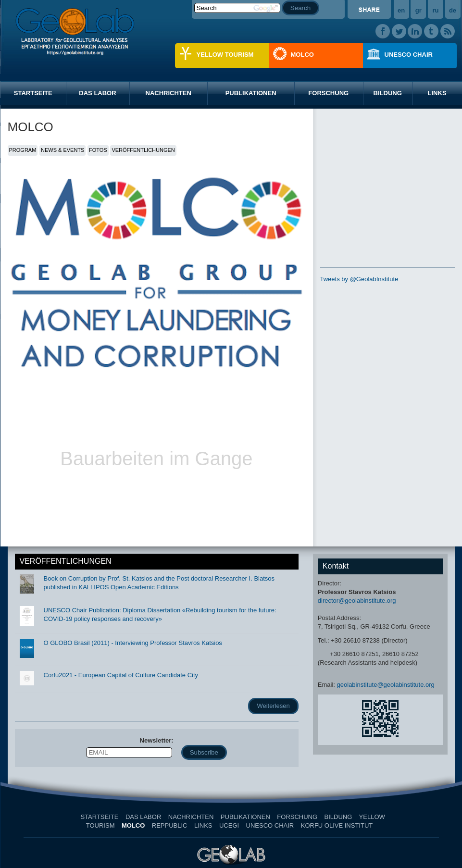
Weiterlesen (273, 706)
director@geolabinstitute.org (357, 601)
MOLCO (302, 55)
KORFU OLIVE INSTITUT (337, 825)
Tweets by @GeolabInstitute (359, 279)
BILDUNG (388, 93)
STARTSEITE (33, 93)
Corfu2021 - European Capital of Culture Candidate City (121, 675)
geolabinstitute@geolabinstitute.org (386, 685)
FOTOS (98, 150)
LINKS (203, 825)
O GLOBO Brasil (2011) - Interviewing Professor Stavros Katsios (133, 643)
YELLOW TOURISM (225, 55)
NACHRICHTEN (169, 93)
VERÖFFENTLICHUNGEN (143, 150)
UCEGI (229, 825)
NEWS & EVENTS (62, 150)
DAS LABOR (97, 93)
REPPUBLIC (170, 825)
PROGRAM (23, 150)
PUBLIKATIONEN (251, 93)
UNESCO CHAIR (409, 55)
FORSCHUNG (328, 93)
